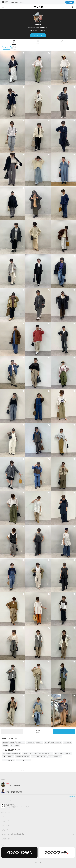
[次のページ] (64, 732)
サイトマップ (5, 821)
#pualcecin (5, 742)
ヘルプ (3, 817)
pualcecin (8, 770)
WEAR (2, 770)
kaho (14, 770)
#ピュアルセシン (20, 742)
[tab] (14, 42)
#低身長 (12, 742)
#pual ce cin (5, 745)
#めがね (47, 742)
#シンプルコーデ (15, 745)
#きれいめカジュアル (56, 742)
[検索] (73, 7)
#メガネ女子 (39, 742)
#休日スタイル (67, 742)
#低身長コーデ (30, 742)
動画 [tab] (15, 48)
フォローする (38, 35)
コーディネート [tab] (7, 48)
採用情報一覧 (72, 796)
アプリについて (6, 826)
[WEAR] (38, 7)
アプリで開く (70, 2)
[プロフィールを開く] (38, 28)
